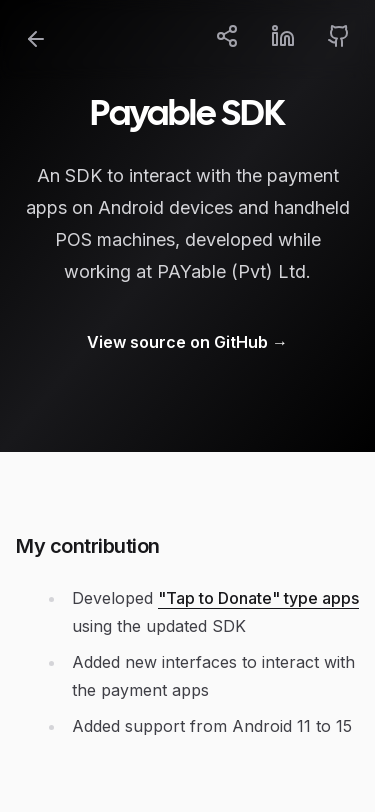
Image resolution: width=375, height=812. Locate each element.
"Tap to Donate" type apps (258, 598)
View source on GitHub (187, 342)
